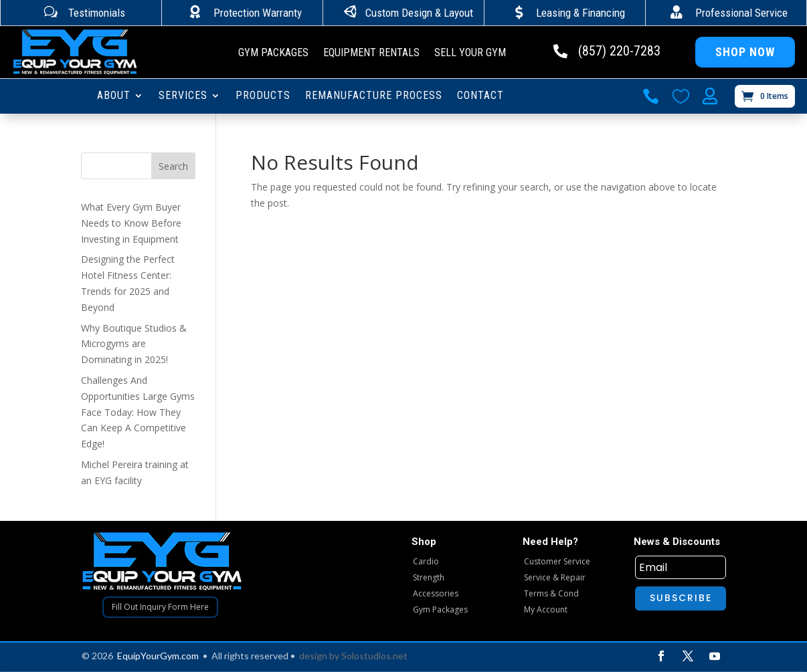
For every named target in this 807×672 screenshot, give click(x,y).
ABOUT (114, 96)
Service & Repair (555, 577)
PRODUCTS (263, 96)
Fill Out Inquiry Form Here (160, 607)
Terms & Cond (551, 593)
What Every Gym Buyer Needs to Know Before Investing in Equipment (131, 223)
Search (173, 166)
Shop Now (745, 52)
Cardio (426, 561)
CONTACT (480, 96)
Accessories (436, 593)
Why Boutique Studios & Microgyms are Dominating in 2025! (134, 344)
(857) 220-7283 (619, 51)
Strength (429, 577)
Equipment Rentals (371, 53)
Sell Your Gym (470, 53)
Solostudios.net (374, 656)
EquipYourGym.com (158, 656)
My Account (546, 609)
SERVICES (183, 96)
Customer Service (557, 561)
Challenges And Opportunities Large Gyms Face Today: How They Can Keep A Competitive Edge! (138, 412)
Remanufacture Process (374, 96)
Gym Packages (273, 53)
